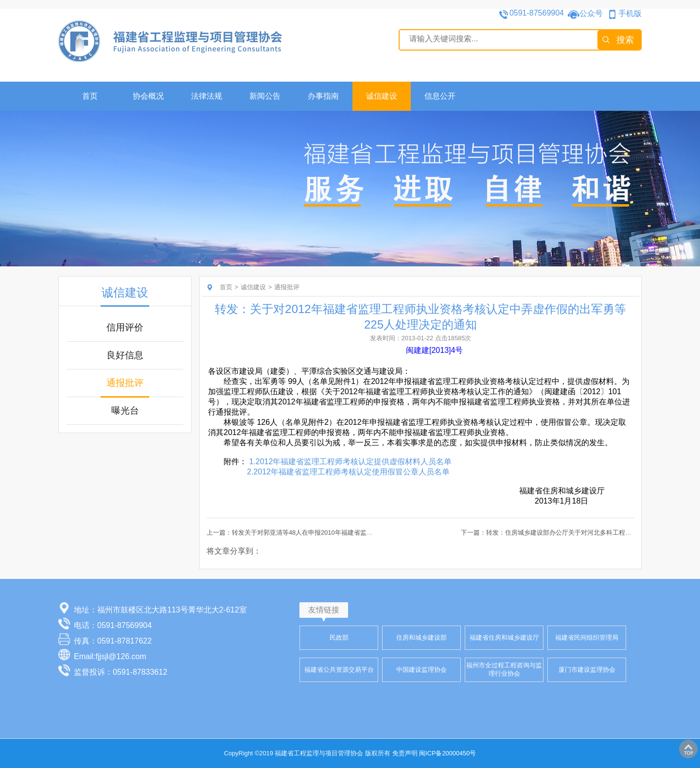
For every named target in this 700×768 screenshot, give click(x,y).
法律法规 (207, 96)
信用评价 (125, 327)
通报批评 (125, 383)
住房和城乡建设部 (421, 637)
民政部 (339, 637)
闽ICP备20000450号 (447, 753)
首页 (90, 96)
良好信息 (125, 355)
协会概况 (148, 96)
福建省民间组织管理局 (587, 637)
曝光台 (125, 410)
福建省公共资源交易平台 (339, 670)
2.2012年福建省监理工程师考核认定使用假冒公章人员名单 (348, 472)
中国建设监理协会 (421, 670)
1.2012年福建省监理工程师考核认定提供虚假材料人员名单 (350, 462)
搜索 (625, 40)
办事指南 (323, 96)
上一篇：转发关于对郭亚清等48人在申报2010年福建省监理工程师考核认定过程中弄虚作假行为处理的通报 (356, 532)
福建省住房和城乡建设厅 (504, 637)
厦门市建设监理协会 (587, 670)
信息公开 (440, 96)
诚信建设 (382, 96)
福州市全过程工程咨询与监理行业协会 (504, 669)
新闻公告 (265, 96)
